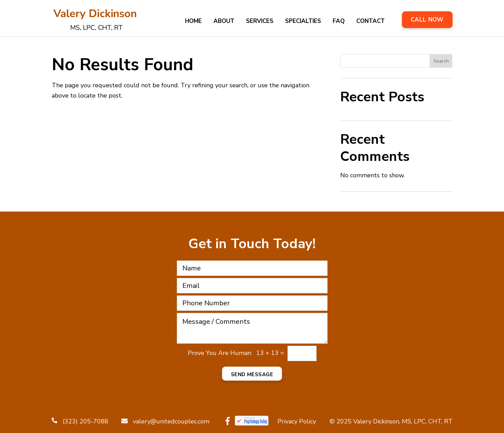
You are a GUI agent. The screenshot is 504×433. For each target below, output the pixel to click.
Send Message (252, 374)
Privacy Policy (297, 421)
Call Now (427, 20)
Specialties (303, 22)
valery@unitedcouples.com (165, 421)
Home (193, 22)
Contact (371, 22)
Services (260, 22)
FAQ (339, 22)
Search (441, 61)
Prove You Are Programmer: (220, 353)
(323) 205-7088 (80, 421)
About (224, 22)
